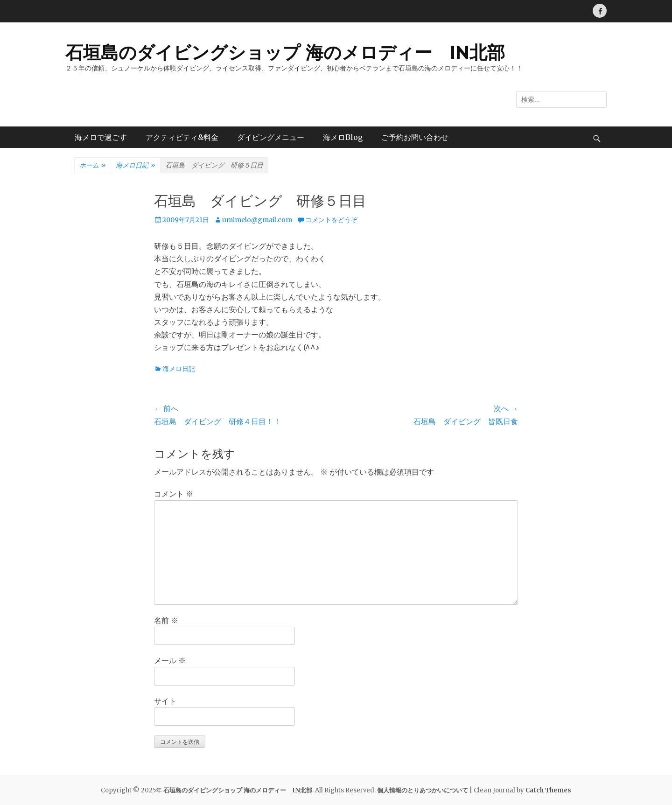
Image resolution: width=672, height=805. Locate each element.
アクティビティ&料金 (182, 137)
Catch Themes (548, 790)
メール (170, 660)
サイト (165, 701)
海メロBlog (343, 137)
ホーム (93, 166)
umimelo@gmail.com (257, 220)
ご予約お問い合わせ (415, 137)
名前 (166, 620)
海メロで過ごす (101, 137)
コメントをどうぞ (331, 220)
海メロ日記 (136, 166)
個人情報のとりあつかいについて (423, 790)
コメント (174, 494)
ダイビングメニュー (271, 137)
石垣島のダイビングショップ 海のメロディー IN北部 (285, 52)
